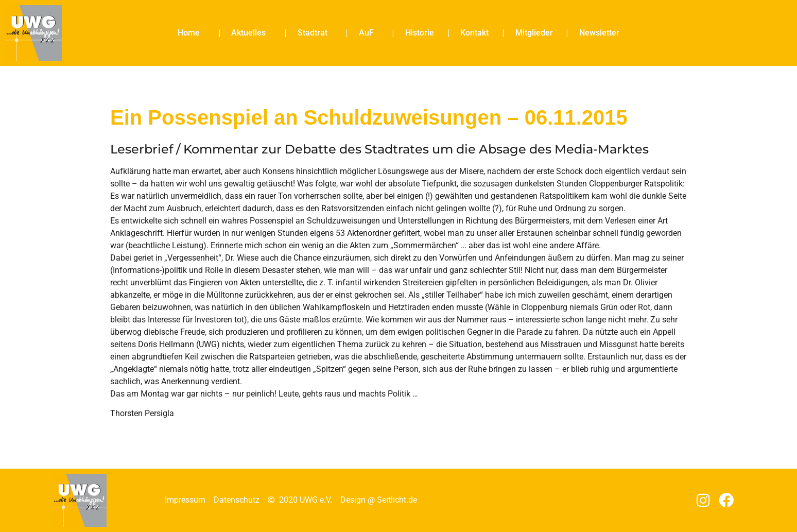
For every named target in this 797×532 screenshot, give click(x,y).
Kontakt (474, 33)
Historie (420, 33)
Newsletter (599, 33)
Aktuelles (251, 33)
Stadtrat (315, 33)
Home (191, 33)
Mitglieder (534, 33)
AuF (369, 33)
